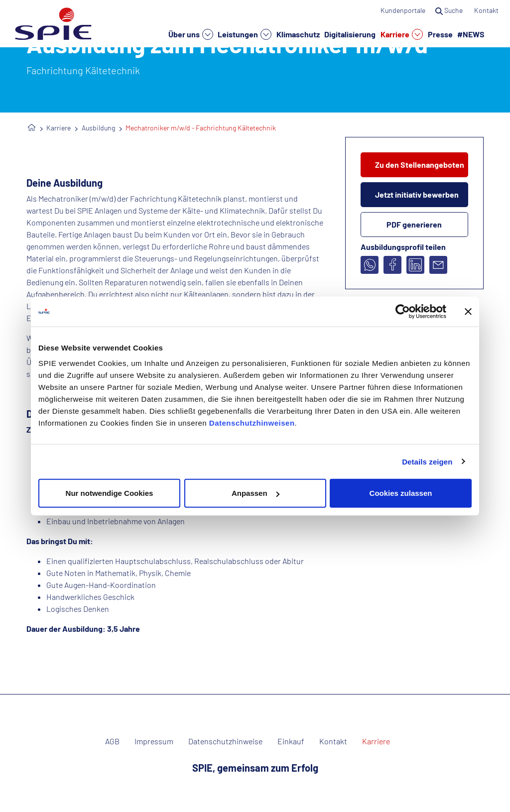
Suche (450, 10)
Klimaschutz (298, 34)
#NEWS (471, 34)
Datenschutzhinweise (225, 741)
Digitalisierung (350, 34)
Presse (440, 34)
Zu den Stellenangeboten (420, 165)
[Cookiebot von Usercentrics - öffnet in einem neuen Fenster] (403, 311)
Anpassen (255, 493)
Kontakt (487, 10)
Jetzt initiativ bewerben (417, 194)
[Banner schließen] (468, 311)
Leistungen (245, 34)
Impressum (154, 741)
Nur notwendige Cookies (110, 493)
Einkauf (291, 741)
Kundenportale (403, 10)
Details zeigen (427, 461)
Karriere (402, 34)
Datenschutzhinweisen (252, 423)
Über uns (191, 34)
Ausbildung (98, 128)
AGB (112, 741)
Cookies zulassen (401, 493)
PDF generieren (414, 224)
